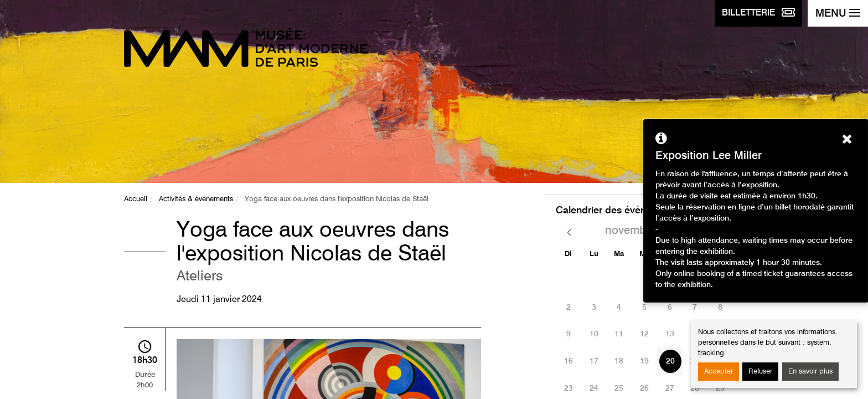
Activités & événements (196, 199)
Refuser (760, 372)
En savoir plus (810, 372)
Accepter (719, 372)
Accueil (136, 199)
